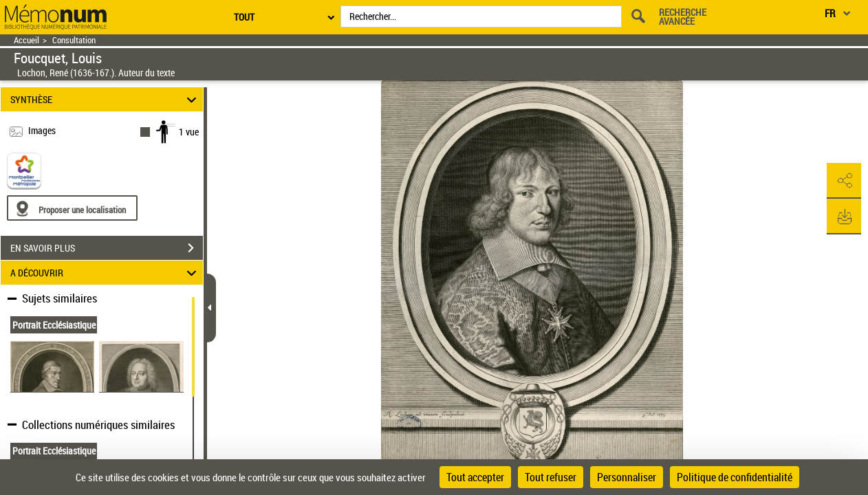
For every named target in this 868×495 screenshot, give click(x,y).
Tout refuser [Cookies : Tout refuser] (551, 477)
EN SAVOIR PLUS (107, 248)
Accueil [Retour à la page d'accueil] (26, 40)
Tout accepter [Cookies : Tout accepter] (475, 477)
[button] (844, 181)
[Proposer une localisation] (72, 208)
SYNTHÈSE (105, 99)
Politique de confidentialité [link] (735, 477)
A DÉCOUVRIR (105, 273)
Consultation (74, 40)
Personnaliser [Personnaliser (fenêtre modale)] (627, 477)
